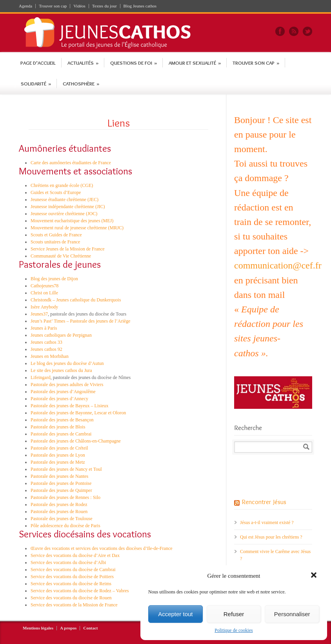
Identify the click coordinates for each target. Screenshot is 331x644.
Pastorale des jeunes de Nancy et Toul (66, 469)
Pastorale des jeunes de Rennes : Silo (65, 497)
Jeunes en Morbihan (50, 356)
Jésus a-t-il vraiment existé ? (267, 522)
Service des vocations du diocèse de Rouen (71, 598)
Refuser (234, 614)
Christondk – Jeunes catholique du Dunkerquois (76, 300)
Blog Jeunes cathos (140, 6)
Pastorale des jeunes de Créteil (59, 448)
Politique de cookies (234, 630)
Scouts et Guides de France (56, 235)
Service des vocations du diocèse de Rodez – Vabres (80, 591)
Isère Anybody (44, 307)
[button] (315, 576)
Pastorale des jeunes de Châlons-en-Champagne (76, 441)
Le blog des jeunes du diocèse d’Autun (67, 363)
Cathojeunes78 (45, 286)
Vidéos (79, 6)
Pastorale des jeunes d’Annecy (59, 399)
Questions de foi (134, 63)
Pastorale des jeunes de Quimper (61, 490)
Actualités (83, 63)
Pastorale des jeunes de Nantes (59, 476)
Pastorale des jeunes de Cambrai (61, 434)
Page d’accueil (38, 63)
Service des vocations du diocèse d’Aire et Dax (75, 555)
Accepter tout (175, 614)
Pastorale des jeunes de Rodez (59, 504)
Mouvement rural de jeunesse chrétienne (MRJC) (77, 228)
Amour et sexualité (195, 63)
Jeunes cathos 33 (46, 342)
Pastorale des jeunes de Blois (58, 427)
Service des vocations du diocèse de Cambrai (73, 570)
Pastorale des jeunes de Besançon (62, 420)
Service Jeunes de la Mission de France (68, 249)
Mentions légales (38, 628)
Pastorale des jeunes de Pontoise (61, 483)
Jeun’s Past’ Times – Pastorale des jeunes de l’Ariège (80, 321)
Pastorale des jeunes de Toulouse (62, 519)
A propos (68, 628)
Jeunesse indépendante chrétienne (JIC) (68, 207)
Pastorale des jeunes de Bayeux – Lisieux (70, 406)
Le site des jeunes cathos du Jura (61, 370)
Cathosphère (81, 83)
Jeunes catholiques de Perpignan (61, 335)
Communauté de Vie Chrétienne (61, 256)
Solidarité (36, 83)
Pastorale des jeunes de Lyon (58, 455)
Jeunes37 (39, 314)
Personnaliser (292, 614)
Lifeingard (41, 377)
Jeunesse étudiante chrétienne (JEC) (65, 200)
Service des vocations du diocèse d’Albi (68, 562)
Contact (90, 628)
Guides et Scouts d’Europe (56, 192)
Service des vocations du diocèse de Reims (71, 584)
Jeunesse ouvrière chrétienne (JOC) (64, 214)
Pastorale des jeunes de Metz (58, 462)
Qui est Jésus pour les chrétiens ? (271, 537)
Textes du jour (105, 6)
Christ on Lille (44, 293)
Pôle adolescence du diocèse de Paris (65, 526)
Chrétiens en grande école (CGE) (62, 185)
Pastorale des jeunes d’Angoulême (63, 392)
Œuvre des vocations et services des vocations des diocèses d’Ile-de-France (102, 548)
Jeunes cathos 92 (46, 349)
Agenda (25, 6)
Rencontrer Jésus (264, 502)
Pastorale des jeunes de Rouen (59, 512)
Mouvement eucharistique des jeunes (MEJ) (72, 221)
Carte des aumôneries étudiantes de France (71, 163)
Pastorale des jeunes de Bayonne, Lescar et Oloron (78, 413)
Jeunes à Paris (44, 328)
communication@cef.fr (278, 265)
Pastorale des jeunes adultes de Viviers (67, 385)
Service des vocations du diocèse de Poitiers (72, 577)
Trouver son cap (53, 6)
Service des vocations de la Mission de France (74, 605)
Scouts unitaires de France (55, 242)
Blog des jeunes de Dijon (54, 279)
